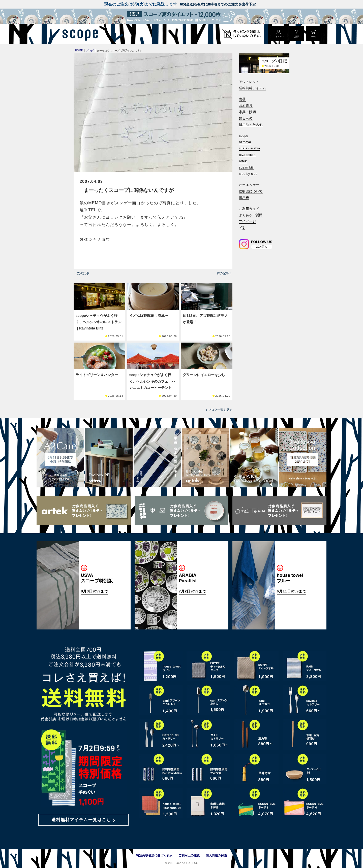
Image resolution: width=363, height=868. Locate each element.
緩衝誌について (251, 191)
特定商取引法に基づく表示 (154, 855)
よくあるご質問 (251, 215)
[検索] (243, 228)
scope (244, 136)
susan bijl (246, 167)
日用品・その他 (251, 125)
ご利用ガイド (249, 209)
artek (243, 161)
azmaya (245, 142)
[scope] (79, 34)
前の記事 (223, 273)
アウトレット (249, 82)
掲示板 (244, 198)
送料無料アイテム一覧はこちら (83, 820)
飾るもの (246, 118)
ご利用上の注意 (189, 855)
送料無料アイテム (252, 88)
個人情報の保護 (216, 855)
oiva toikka (247, 155)
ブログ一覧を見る (220, 410)
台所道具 (246, 105)
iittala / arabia (250, 148)
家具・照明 (247, 112)
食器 (242, 99)
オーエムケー (249, 185)
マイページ (247, 221)
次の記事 (83, 273)
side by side (248, 174)
